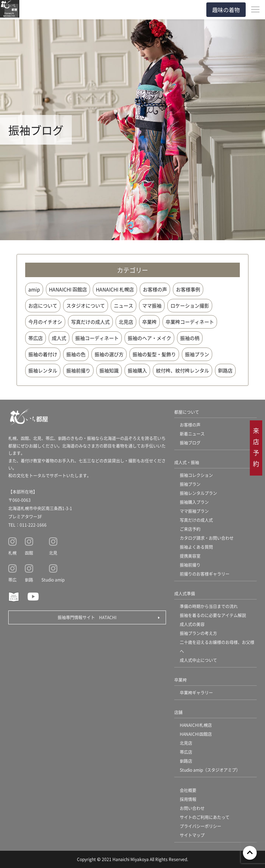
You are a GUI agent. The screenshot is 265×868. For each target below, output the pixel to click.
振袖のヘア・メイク (149, 338)
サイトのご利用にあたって (205, 817)
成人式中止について (198, 660)
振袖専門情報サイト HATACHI (87, 617)
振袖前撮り (78, 370)
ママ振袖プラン (194, 511)
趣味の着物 (226, 10)
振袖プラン (197, 354)
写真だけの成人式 (90, 322)
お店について (43, 305)
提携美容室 (190, 556)
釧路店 (225, 370)
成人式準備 (185, 593)
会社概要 (188, 790)
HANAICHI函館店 (196, 734)
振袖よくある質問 (196, 547)
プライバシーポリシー (200, 826)
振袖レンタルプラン (198, 493)
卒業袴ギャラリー (196, 693)
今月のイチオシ (45, 322)
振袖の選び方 (109, 354)
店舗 (178, 712)
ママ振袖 (152, 305)
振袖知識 (109, 370)
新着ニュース (192, 434)
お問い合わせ (192, 808)
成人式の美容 (192, 624)
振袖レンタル (43, 370)
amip (34, 289)
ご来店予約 (190, 529)
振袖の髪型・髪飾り (154, 354)
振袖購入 (137, 370)
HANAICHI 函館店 (68, 289)
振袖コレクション (196, 475)
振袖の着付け (43, 354)
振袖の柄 (190, 338)
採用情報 (188, 799)
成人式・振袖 (187, 462)
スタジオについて (86, 305)
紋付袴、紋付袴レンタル (183, 370)
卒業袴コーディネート (190, 322)
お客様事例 (188, 289)
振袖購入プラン (194, 502)
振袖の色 (76, 354)
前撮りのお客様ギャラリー (205, 574)
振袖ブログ (190, 443)
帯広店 (36, 338)
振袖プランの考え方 (198, 633)
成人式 (59, 338)
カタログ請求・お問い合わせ (207, 538)
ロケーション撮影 (190, 305)
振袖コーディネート (97, 338)
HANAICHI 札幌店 (115, 289)
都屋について (187, 412)
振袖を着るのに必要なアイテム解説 (213, 615)
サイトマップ (192, 835)
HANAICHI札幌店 (196, 725)
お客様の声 (155, 289)
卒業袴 (149, 322)
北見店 (126, 322)
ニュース (124, 305)
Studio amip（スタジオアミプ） (210, 770)
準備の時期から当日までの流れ (209, 606)
